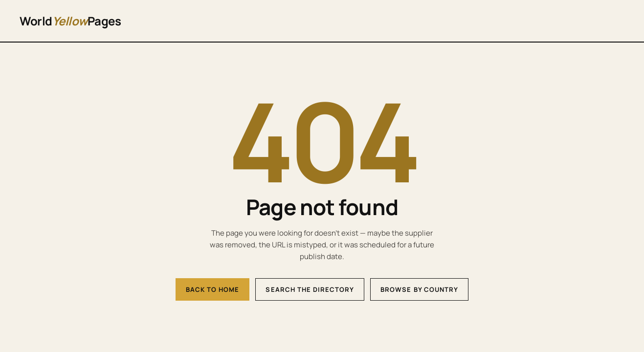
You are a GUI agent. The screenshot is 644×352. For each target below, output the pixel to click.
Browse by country (419, 289)
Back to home (212, 289)
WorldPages (70, 21)
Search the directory (310, 289)
